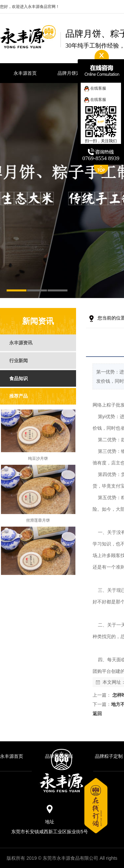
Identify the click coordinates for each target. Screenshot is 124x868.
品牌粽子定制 (109, 756)
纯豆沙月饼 (38, 460)
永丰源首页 (12, 756)
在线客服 (95, 88)
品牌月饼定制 (59, 756)
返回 (97, 714)
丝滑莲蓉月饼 (38, 522)
